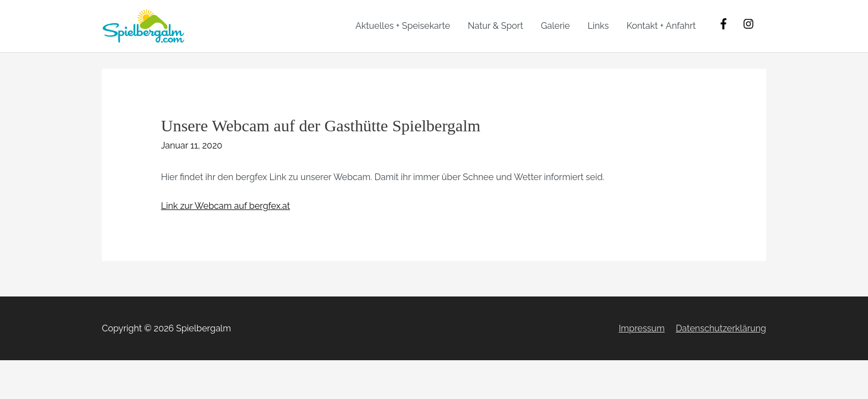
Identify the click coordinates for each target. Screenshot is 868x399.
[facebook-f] (729, 24)
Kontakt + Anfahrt (661, 26)
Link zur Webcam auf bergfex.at (226, 206)
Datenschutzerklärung (721, 328)
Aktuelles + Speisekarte (403, 26)
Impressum (642, 328)
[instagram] (750, 24)
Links (598, 26)
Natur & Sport (495, 26)
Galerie (555, 26)
